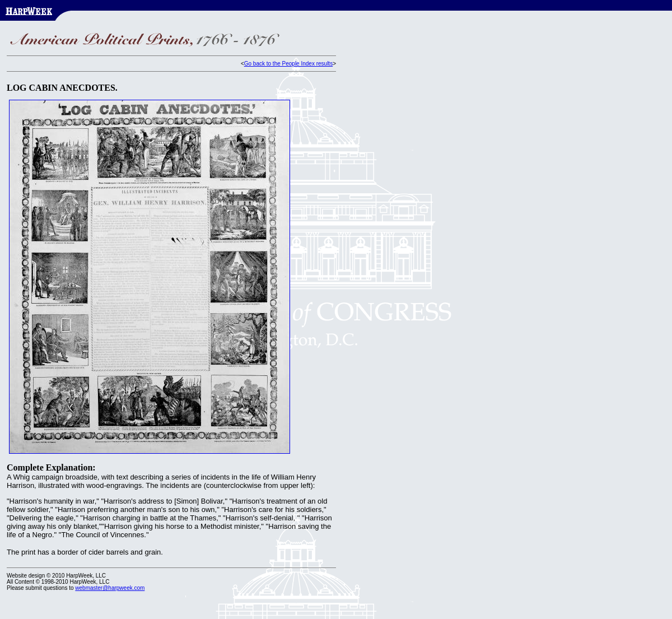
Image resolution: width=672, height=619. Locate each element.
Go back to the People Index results (288, 64)
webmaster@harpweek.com (110, 588)
